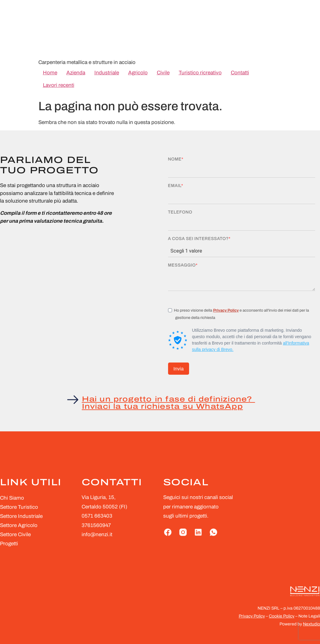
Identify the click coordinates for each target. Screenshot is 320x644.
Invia (179, 369)
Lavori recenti (59, 85)
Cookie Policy (282, 616)
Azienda (76, 73)
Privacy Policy (226, 310)
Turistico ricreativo (200, 73)
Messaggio (182, 265)
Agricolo (138, 73)
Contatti (240, 73)
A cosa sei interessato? (198, 239)
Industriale (107, 73)
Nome (175, 159)
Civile (163, 73)
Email (175, 186)
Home (50, 73)
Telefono (180, 212)
